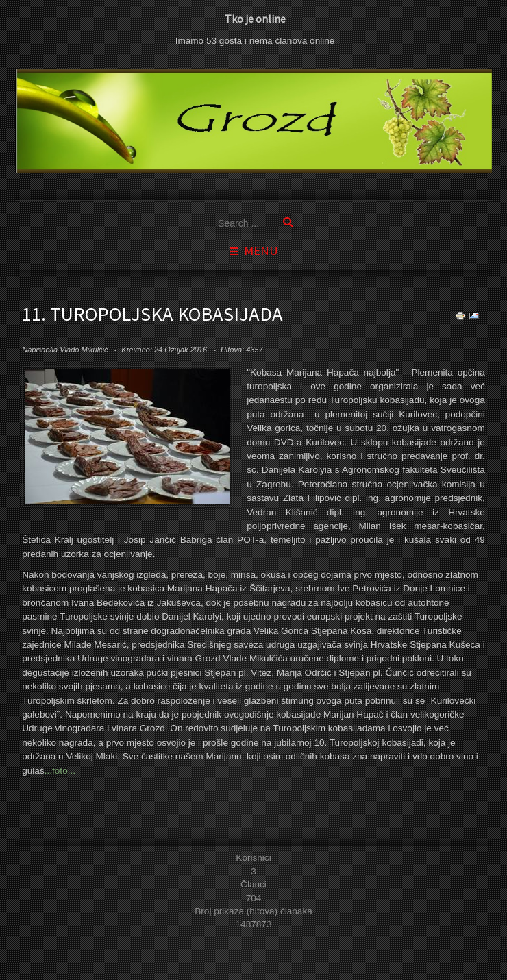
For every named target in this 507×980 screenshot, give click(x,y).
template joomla (504, 940)
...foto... (60, 771)
